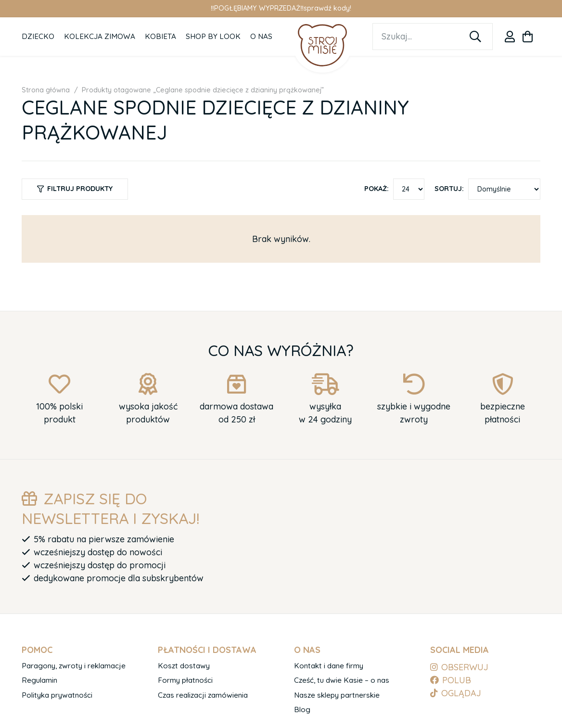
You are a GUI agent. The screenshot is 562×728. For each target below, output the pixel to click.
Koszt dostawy (184, 666)
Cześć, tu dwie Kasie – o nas (342, 680)
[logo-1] (323, 45)
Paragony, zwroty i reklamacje (74, 666)
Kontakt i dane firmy (329, 666)
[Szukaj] (475, 37)
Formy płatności (185, 680)
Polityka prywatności (57, 695)
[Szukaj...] (433, 37)
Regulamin (39, 680)
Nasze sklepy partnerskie (337, 695)
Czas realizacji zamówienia (203, 695)
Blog (302, 709)
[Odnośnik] (510, 37)
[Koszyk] (528, 37)
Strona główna (46, 90)
